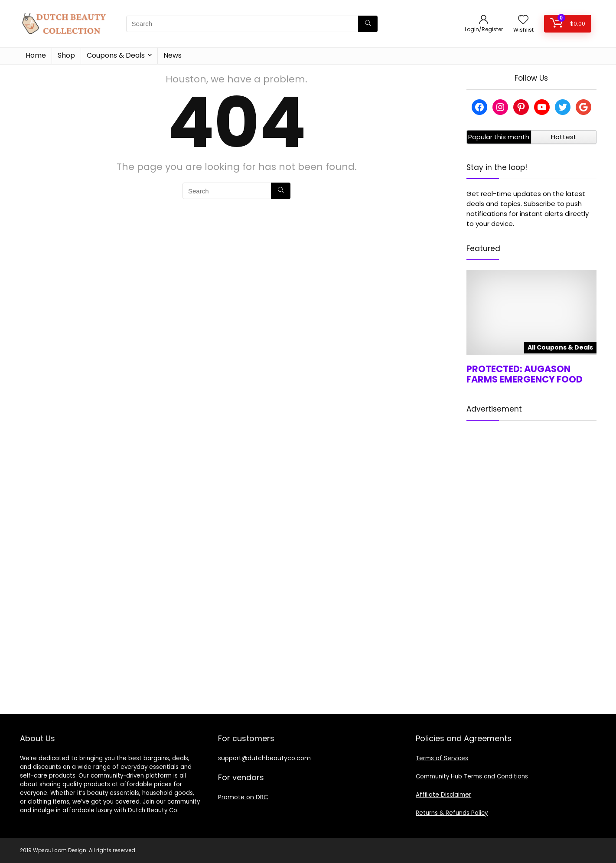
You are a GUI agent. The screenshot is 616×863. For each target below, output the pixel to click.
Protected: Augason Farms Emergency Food (525, 374)
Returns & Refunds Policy (452, 813)
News (173, 55)
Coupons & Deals (116, 55)
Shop (66, 55)
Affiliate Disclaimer (443, 795)
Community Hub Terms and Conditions (472, 776)
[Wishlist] (523, 20)
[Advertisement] (531, 560)
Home (36, 55)
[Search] (368, 24)
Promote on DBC (243, 797)
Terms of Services (442, 758)
